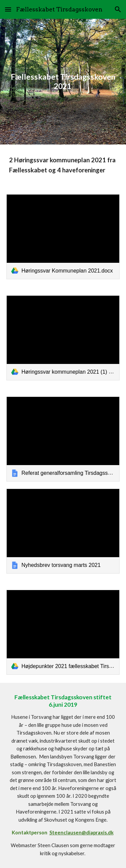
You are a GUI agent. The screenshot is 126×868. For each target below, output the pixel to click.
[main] (63, 82)
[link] (63, 237)
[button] (8, 9)
